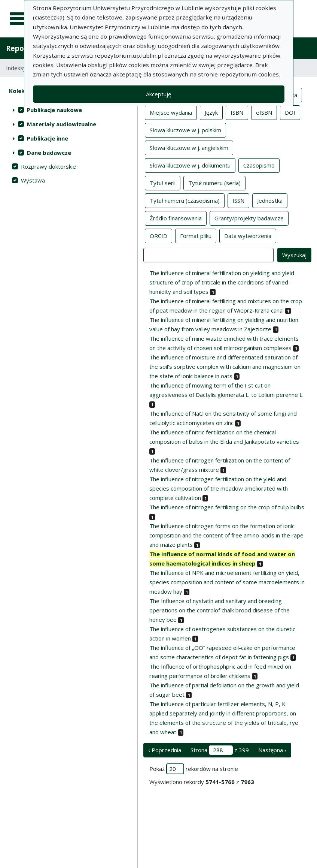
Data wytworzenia (248, 235)
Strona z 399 (220, 750)
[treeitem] (69, 110)
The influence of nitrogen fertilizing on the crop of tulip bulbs (227, 507)
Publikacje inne (48, 138)
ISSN (238, 200)
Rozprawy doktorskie (48, 166)
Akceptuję (158, 94)
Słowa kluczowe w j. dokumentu (190, 165)
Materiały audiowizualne (62, 124)
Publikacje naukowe (54, 110)
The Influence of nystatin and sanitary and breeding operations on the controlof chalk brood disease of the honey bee (220, 610)
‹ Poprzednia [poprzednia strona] (165, 750)
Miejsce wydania (171, 112)
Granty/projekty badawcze (249, 218)
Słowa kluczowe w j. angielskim (189, 147)
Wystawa (33, 180)
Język (211, 112)
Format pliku (196, 235)
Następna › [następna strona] (272, 750)
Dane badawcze (49, 153)
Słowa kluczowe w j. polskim (185, 130)
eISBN (264, 112)
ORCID (158, 235)
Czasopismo (259, 165)
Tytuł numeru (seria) (214, 183)
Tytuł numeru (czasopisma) (185, 200)
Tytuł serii (163, 183)
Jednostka (270, 200)
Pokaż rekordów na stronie (194, 769)
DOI (290, 112)
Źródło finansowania (176, 218)
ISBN (237, 112)
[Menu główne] (19, 19)
